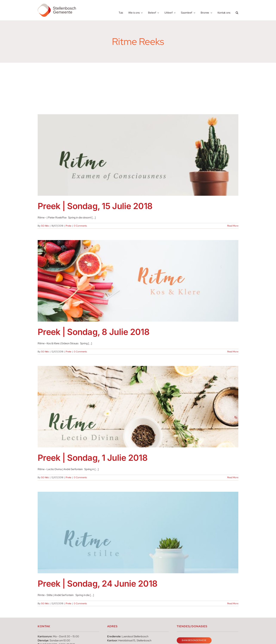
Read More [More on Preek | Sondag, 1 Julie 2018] (233, 477)
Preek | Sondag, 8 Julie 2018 (94, 332)
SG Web (45, 226)
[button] (237, 10)
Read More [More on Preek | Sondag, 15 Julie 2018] (233, 226)
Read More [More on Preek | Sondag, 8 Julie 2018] (233, 352)
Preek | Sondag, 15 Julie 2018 (95, 206)
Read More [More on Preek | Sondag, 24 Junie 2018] (233, 603)
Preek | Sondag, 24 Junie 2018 (98, 584)
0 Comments (80, 226)
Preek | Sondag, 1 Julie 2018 (93, 458)
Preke (68, 226)
